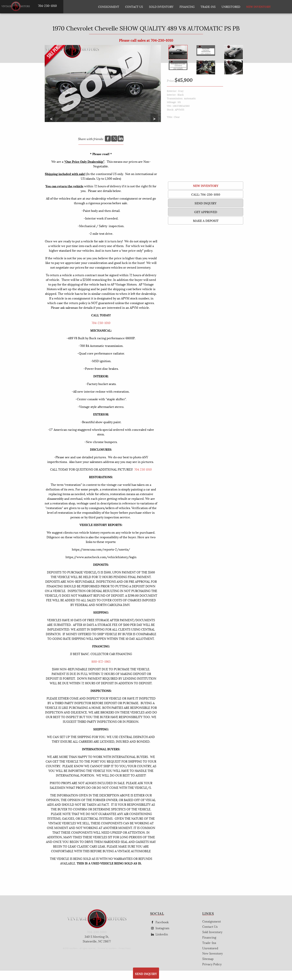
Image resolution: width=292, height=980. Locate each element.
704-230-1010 (101, 323)
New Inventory (206, 186)
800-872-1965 (101, 661)
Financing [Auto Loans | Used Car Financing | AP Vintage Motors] (187, 7)
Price (170, 80)
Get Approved (206, 212)
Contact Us (210, 926)
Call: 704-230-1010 (206, 194)
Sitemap (208, 959)
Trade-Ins (208, 7)
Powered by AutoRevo (107, 948)
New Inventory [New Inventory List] (254, 7)
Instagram (160, 928)
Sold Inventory (161, 7)
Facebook (159, 922)
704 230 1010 (143, 469)
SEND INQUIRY (206, 203)
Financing (209, 937)
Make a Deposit (206, 220)
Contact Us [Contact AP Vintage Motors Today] (134, 7)
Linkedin (159, 934)
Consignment (109, 7)
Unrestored (231, 7)
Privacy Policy (125, 948)
